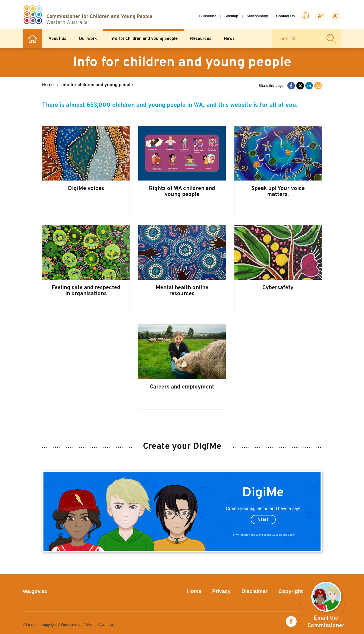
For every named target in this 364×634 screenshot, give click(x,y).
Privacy (221, 591)
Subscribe (208, 16)
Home (33, 39)
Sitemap (231, 16)
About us (57, 39)
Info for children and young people (144, 39)
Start (263, 520)
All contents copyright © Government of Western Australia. (69, 625)
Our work (88, 39)
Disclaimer (255, 591)
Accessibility (257, 16)
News (229, 39)
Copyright (291, 591)
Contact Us (285, 16)
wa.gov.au (35, 591)
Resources (201, 39)
